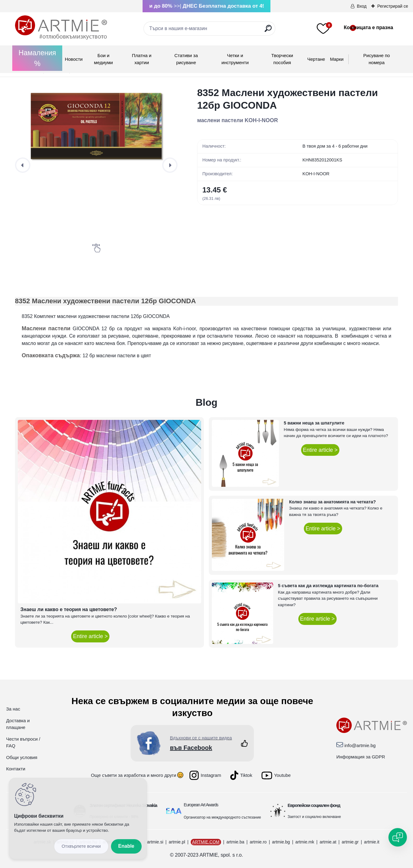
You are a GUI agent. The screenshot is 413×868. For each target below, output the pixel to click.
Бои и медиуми (103, 59)
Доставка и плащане (18, 724)
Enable (126, 846)
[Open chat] (398, 837)
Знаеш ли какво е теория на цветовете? (69, 609)
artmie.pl (177, 842)
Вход (362, 6)
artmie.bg (281, 842)
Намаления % (37, 58)
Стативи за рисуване (186, 59)
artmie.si (155, 842)
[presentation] (23, 165)
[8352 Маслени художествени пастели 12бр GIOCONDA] (96, 127)
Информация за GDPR (361, 757)
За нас (13, 709)
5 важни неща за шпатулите (314, 423)
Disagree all (81, 846)
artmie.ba (235, 842)
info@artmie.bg (360, 745)
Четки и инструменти (235, 59)
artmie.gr (350, 842)
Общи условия (22, 757)
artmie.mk (305, 842)
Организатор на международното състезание (222, 817)
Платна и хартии (142, 59)
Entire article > (90, 636)
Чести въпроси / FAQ (23, 742)
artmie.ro (258, 842)
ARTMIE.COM (206, 842)
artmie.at (328, 842)
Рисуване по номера (377, 59)
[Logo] (61, 28)
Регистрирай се (393, 6)
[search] (268, 31)
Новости (74, 59)
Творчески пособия (282, 59)
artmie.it (372, 842)
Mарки (337, 59)
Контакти (16, 769)
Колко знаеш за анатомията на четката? (333, 502)
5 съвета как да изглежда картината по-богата (328, 586)
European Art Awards (201, 805)
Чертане (316, 59)
